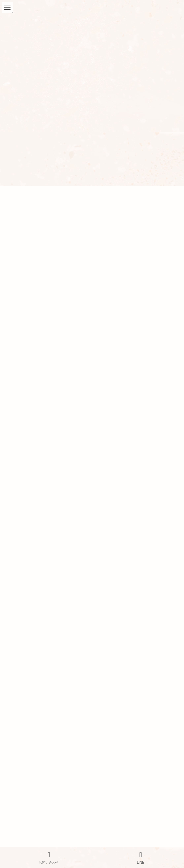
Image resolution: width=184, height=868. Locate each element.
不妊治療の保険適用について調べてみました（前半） (60, 431)
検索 (150, 195)
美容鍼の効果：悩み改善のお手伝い (42, 477)
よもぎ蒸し (17, 743)
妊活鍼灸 (15, 720)
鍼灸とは (15, 774)
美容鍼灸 (15, 728)
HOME (12, 665)
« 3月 (10, 291)
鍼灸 (10, 712)
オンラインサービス (27, 766)
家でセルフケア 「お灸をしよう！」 (43, 462)
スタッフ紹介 (19, 681)
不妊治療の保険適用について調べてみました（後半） (60, 446)
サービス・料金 (22, 704)
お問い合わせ (19, 814)
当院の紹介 (17, 673)
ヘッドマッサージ (24, 751)
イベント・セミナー (27, 341)
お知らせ (17, 329)
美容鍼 (15, 376)
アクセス (15, 689)
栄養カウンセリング (27, 759)
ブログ (12, 806)
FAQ (10, 782)
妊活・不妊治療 (23, 364)
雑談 (13, 388)
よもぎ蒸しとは (22, 790)
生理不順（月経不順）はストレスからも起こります (58, 493)
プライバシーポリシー (29, 696)
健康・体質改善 (23, 353)
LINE (141, 858)
